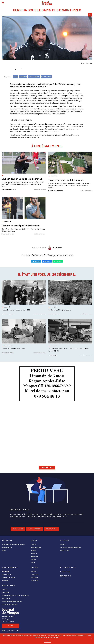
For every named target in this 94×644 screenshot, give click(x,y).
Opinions (65, 540)
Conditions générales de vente (12, 601)
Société (33, 559)
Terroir (33, 562)
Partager (59, 261)
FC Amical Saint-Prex (34, 77)
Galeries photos (7, 548)
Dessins (63, 545)
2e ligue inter (23, 77)
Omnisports (35, 574)
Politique (34, 553)
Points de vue (65, 551)
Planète (33, 551)
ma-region (66, 576)
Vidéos (4, 551)
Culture (33, 545)
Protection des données (9, 604)
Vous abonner (18, 529)
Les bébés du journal (8, 577)
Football (34, 571)
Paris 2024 (35, 577)
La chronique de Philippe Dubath (71, 548)
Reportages (35, 556)
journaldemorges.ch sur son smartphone (15, 595)
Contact (11, 626)
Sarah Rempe (11, 69)
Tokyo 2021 (35, 580)
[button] (3, 3)
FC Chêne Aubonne (46, 77)
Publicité (5, 589)
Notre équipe (6, 598)
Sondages (5, 580)
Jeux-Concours (7, 574)
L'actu (34, 540)
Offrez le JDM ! (51, 529)
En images (7, 540)
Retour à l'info (47, 468)
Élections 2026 (36, 548)
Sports (35, 567)
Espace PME (6, 592)
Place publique (10, 567)
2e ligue (16, 77)
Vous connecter (35, 529)
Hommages (6, 571)
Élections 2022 (68, 567)
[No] (92, 639)
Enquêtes (65, 572)
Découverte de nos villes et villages (13, 545)
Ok (48, 641)
